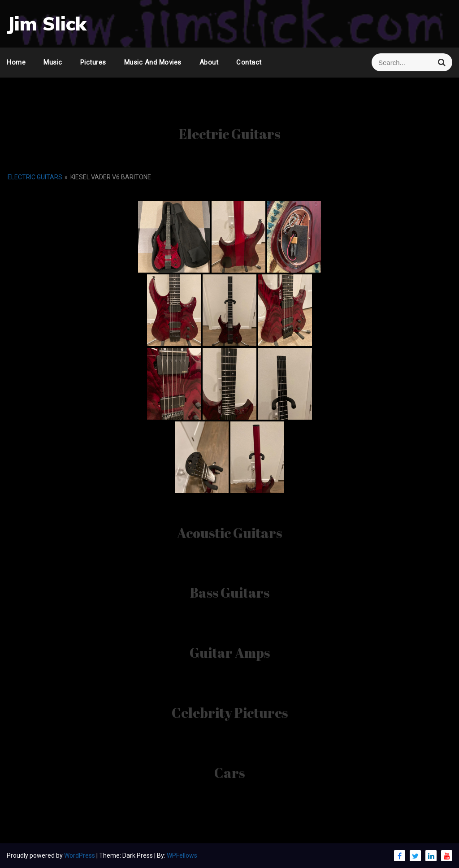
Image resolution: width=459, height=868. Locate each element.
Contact (249, 62)
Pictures (93, 62)
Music (53, 62)
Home (16, 62)
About (209, 62)
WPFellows (182, 855)
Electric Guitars (35, 177)
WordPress (80, 855)
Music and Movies (153, 62)
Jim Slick (47, 24)
